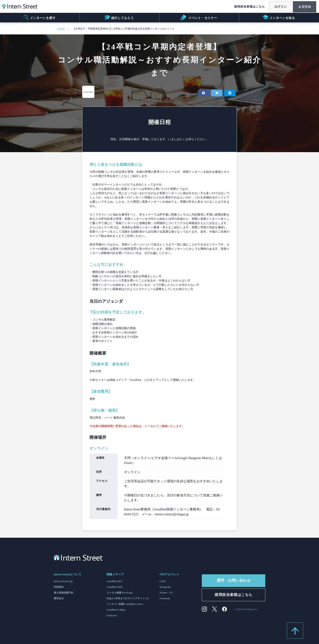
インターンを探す (39, 18)
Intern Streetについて (68, 574)
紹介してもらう (119, 18)
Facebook (165, 598)
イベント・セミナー (199, 18)
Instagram (165, 587)
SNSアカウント (169, 574)
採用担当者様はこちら (245, 7)
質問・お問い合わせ (234, 580)
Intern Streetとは (63, 581)
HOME (61, 29)
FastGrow (112, 615)
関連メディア (115, 574)
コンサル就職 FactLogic (120, 593)
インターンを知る (279, 18)
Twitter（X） (167, 593)
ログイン (277, 7)
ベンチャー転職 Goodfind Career (125, 604)
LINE (163, 581)
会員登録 (304, 7)
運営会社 (59, 598)
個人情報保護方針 (64, 593)
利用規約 (59, 587)
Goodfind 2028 (115, 587)
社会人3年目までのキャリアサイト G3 (128, 598)
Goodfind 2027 (115, 581)
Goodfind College (116, 610)
